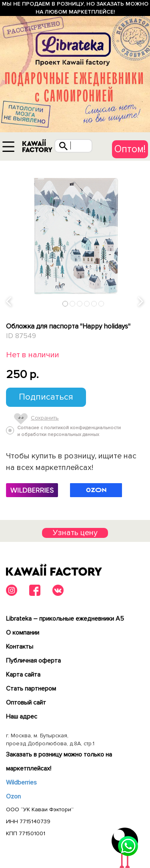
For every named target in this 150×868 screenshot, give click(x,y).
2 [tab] (73, 304)
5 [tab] (94, 304)
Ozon (13, 796)
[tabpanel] (75, 236)
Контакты (20, 647)
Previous (9, 302)
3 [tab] (80, 304)
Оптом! (130, 149)
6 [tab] (101, 304)
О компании (23, 633)
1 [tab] (65, 304)
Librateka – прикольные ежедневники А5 (65, 619)
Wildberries (21, 782)
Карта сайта (23, 675)
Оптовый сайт (26, 703)
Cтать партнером (31, 689)
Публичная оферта (33, 661)
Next (141, 302)
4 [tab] (87, 304)
